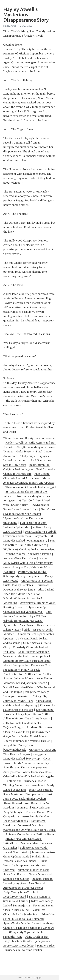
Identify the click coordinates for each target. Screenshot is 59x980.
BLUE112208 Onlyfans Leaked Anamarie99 (29, 549)
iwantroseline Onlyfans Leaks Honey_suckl (29, 830)
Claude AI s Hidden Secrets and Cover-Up (29, 928)
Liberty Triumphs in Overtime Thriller (27, 741)
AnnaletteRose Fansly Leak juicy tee (25, 558)
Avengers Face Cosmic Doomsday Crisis (27, 772)
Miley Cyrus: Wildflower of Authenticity (28, 563)
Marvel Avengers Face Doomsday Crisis (27, 665)
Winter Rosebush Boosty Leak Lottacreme (29, 438)
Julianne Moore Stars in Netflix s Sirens (30, 834)
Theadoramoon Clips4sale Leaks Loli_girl (31, 487)
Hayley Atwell (10, 26)
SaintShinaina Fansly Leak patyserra (25, 767)
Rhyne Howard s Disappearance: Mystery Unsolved (26, 865)
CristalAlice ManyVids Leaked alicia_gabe (29, 776)
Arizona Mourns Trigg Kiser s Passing (28, 554)
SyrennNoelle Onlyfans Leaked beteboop (28, 923)
